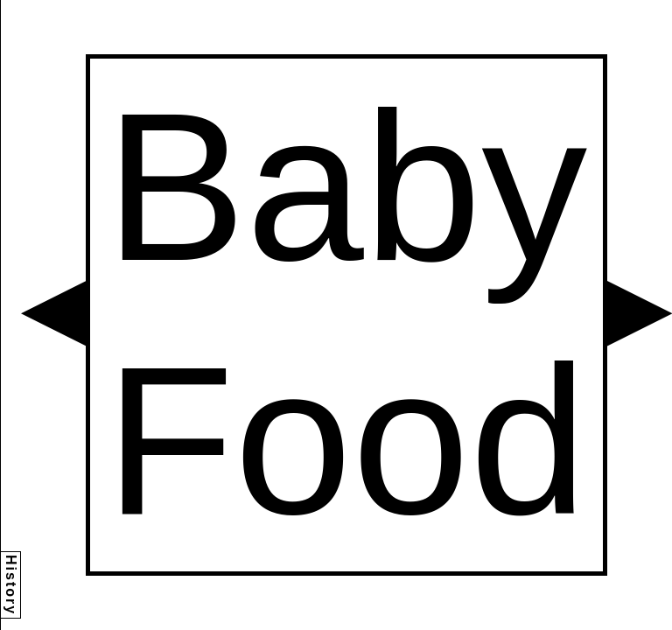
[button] (53, 313)
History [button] (11, 585)
